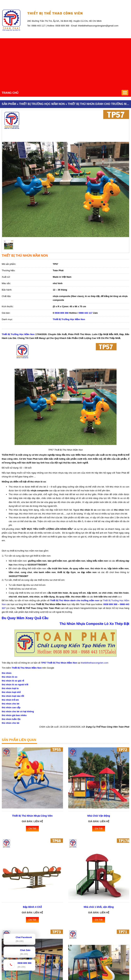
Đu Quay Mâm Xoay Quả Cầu (25, 618)
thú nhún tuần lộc (11, 719)
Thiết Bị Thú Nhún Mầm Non (27, 668)
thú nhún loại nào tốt (13, 696)
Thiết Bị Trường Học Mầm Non (69, 319)
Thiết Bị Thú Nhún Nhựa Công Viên (32, 816)
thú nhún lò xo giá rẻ (13, 681)
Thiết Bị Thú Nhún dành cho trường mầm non (75, 600)
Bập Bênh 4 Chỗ (32, 907)
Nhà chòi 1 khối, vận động (99, 907)
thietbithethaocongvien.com (95, 663)
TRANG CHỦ (10, 93)
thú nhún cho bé (11, 704)
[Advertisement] (66, 63)
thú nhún (7, 673)
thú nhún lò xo (10, 677)
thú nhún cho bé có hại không (18, 711)
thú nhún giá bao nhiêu (14, 715)
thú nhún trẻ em (10, 700)
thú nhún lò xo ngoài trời (15, 685)
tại (101, 600)
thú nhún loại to (10, 688)
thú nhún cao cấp (11, 707)
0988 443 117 (86, 313)
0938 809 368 (62, 313)
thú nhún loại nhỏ (11, 692)
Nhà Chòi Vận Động (99, 816)
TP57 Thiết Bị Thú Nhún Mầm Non (59, 663)
